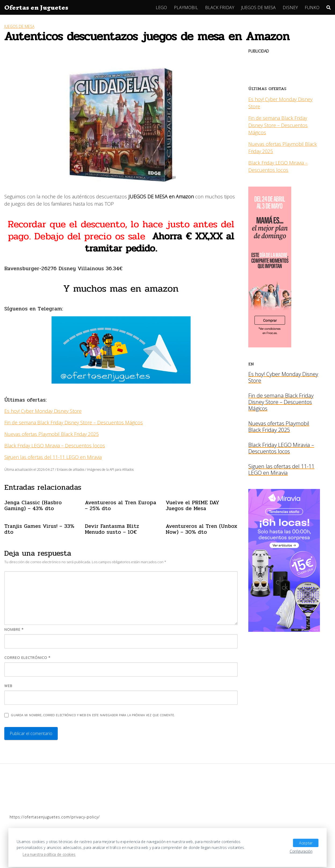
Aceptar (306, 843)
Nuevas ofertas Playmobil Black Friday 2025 (52, 434)
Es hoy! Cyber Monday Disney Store (43, 411)
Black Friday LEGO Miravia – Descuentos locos (55, 446)
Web (8, 686)
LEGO (161, 8)
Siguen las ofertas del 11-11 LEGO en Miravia (53, 457)
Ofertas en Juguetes (36, 8)
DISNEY (290, 8)
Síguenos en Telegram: (34, 309)
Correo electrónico (27, 658)
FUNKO (312, 8)
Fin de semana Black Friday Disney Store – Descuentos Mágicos (74, 422)
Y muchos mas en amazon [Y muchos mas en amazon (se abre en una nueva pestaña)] (121, 288)
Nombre (14, 629)
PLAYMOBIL (186, 8)
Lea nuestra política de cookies (49, 855)
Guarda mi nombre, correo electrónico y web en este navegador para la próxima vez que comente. (93, 715)
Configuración (301, 851)
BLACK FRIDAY (220, 8)
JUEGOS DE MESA (258, 8)
